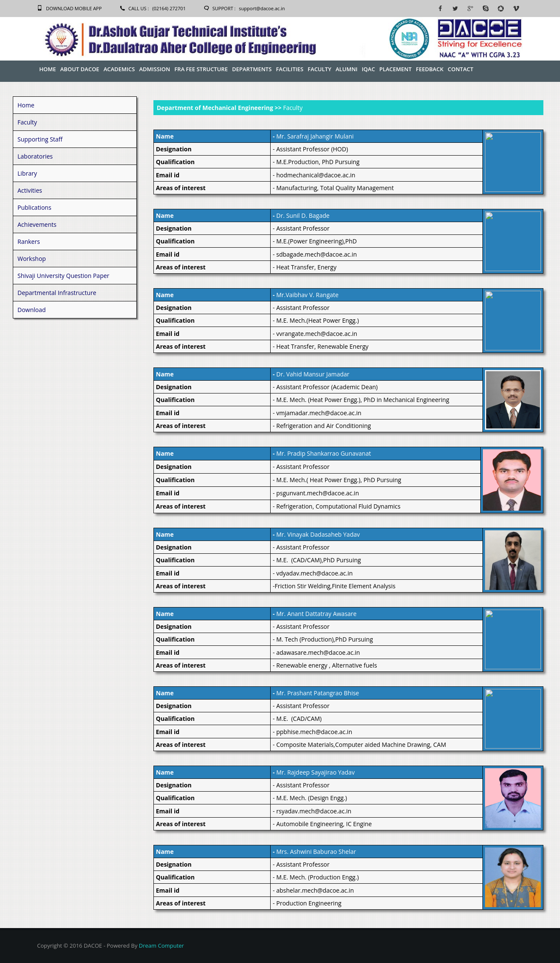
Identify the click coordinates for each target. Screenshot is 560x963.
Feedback (430, 69)
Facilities (289, 69)
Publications (34, 207)
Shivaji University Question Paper (64, 276)
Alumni (346, 69)
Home (48, 69)
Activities (30, 190)
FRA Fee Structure (201, 69)
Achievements (37, 224)
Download (32, 310)
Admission (154, 69)
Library (27, 173)
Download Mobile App (74, 8)
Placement (395, 69)
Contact (460, 69)
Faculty (320, 69)
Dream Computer (162, 946)
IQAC (368, 69)
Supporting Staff (40, 139)
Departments (252, 69)
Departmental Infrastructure (57, 293)
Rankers (29, 241)
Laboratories (35, 156)
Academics (119, 69)
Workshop (32, 259)
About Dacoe (80, 69)
